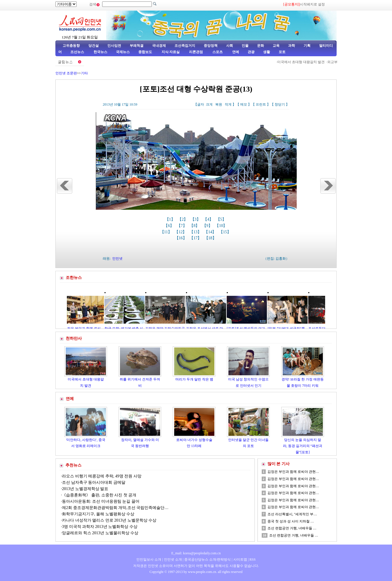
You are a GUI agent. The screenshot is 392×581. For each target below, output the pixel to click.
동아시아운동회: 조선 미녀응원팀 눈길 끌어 (101, 501)
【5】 (222, 219)
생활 (267, 52)
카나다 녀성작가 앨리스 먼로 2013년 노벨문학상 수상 (109, 520)
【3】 (196, 219)
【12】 (181, 232)
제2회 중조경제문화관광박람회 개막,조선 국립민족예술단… (115, 508)
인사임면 (114, 46)
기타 (84, 73)
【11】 (167, 232)
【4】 (209, 219)
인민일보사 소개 (149, 559)
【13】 (196, 232)
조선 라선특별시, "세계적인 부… (292, 514)
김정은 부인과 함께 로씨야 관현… (293, 472)
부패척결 (137, 46)
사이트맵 (240, 559)
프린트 (261, 104)
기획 (307, 46)
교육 (276, 46)
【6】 (169, 226)
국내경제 (159, 46)
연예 (235, 52)
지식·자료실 (171, 52)
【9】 (208, 226)
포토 (282, 52)
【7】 (182, 226)
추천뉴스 (73, 465)
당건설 (94, 46)
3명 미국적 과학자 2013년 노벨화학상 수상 (100, 527)
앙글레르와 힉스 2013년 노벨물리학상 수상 (100, 533)
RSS (252, 559)
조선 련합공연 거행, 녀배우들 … (292, 528)
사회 (230, 46)
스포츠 (217, 52)
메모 (244, 104)
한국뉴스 (100, 52)
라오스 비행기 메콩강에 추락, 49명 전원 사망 (102, 476)
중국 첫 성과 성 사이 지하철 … (291, 521)
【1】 (171, 219)
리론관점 (196, 52)
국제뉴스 (123, 52)
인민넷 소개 (172, 559)
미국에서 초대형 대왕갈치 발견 (303, 62)
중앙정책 (211, 46)
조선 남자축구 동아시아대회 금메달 (94, 482)
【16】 (181, 238)
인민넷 (117, 259)
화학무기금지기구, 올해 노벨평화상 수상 (98, 514)
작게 (228, 104)
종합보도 (145, 52)
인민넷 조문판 (66, 73)
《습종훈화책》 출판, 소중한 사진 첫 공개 (99, 495)
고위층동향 (71, 46)
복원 (219, 104)
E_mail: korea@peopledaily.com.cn (196, 553)
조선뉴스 (78, 52)
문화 (261, 46)
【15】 (226, 232)
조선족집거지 (185, 46)
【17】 (196, 238)
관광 (251, 52)
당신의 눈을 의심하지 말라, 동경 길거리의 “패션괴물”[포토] (303, 446)
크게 (209, 104)
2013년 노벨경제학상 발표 (85, 489)
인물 (245, 46)
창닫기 (280, 104)
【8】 (195, 226)
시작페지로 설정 (312, 4)
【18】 (211, 238)
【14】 (211, 232)
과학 (292, 46)
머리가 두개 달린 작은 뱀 (194, 379)
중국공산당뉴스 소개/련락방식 (207, 559)
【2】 (183, 219)
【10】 (222, 226)
